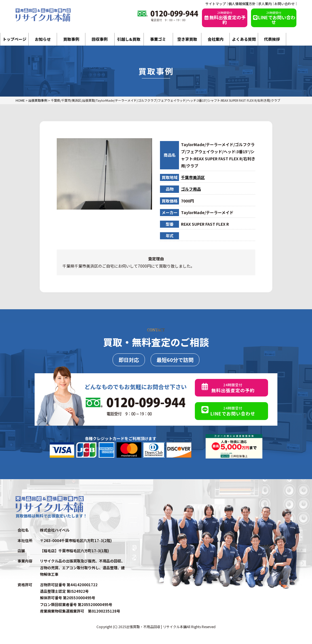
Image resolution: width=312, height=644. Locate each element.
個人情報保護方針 (242, 4)
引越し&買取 (129, 39)
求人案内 (265, 4)
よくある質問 (244, 39)
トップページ (14, 39)
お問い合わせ (284, 4)
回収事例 (100, 39)
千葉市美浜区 (193, 177)
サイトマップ (216, 4)
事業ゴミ (158, 39)
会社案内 (216, 39)
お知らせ (43, 39)
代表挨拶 (272, 39)
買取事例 (71, 39)
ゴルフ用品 (191, 189)
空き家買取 (187, 39)
